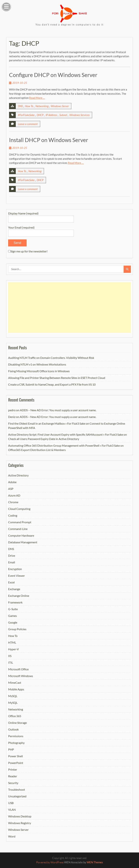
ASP (11, 489)
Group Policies (17, 629)
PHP (11, 749)
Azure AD (14, 495)
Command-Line (18, 529)
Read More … (37, 98)
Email (12, 562)
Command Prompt (20, 522)
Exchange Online (19, 596)
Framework (15, 602)
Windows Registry (20, 823)
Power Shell (15, 756)
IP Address (51, 115)
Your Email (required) (41, 230)
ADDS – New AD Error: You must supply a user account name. (58, 410)
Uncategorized (17, 796)
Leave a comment (28, 124)
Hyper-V (13, 649)
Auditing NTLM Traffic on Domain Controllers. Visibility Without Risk (51, 358)
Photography (16, 743)
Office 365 (15, 716)
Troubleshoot (17, 789)
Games (12, 616)
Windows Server (60, 106)
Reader (13, 776)
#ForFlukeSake (26, 115)
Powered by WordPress (50, 862)
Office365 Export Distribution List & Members (37, 450)
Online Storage (17, 723)
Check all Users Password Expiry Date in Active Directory (44, 439)
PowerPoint (16, 763)
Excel (11, 582)
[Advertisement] (69, 308)
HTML (12, 642)
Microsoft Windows (21, 676)
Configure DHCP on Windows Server (53, 75)
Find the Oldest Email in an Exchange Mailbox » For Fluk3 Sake (47, 423)
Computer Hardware (21, 535)
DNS (20, 106)
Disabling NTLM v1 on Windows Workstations (37, 364)
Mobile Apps (16, 689)
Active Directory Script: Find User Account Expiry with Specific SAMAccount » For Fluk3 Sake (66, 434)
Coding (13, 515)
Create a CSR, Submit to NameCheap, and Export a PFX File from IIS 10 (52, 384)
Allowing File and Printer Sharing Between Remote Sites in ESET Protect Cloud (57, 378)
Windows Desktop (20, 816)
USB (11, 803)
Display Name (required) (41, 216)
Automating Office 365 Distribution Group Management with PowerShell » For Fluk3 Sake (64, 445)
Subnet (63, 115)
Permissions (16, 736)
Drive (12, 556)
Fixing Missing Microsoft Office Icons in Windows (39, 371)
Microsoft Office (18, 669)
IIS (10, 656)
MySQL (13, 703)
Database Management (23, 542)
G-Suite (13, 609)
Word (12, 836)
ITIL (11, 662)
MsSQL (13, 696)
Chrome (13, 502)
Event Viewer (16, 576)
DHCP (40, 115)
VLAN (12, 810)
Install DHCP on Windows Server (49, 140)
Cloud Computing (19, 509)
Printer (13, 769)
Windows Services (79, 115)
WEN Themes (95, 862)
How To (29, 106)
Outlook (13, 729)
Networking (42, 106)
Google (13, 622)
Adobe (12, 482)
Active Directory (18, 475)
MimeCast (15, 683)
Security (13, 783)
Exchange (14, 589)
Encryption (15, 569)
